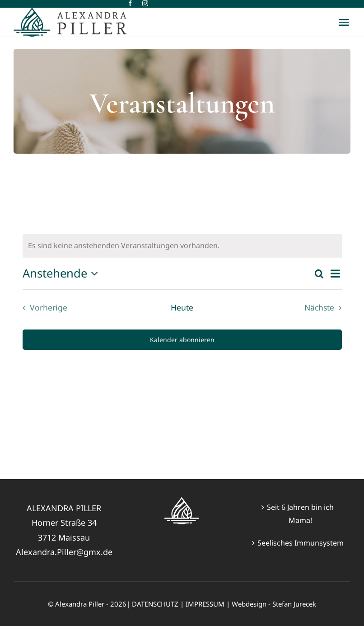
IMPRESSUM (205, 604)
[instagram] (145, 3)
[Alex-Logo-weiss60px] (182, 501)
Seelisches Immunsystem (301, 543)
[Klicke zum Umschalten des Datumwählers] (63, 273)
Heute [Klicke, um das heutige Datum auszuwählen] (182, 307)
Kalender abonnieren (182, 340)
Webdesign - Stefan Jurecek (274, 604)
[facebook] (130, 3)
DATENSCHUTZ (155, 604)
